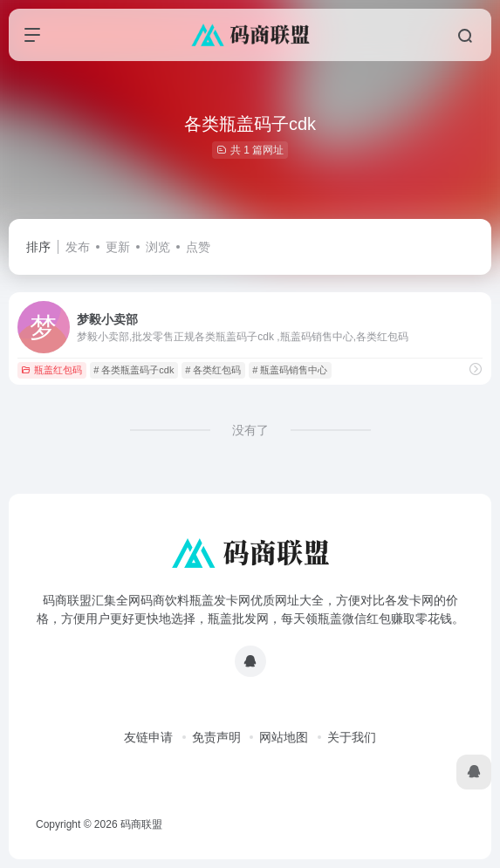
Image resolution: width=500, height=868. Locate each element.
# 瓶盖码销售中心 (290, 370)
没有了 (250, 430)
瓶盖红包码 (51, 370)
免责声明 (216, 737)
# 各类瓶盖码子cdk (134, 370)
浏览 (158, 247)
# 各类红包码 (213, 370)
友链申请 (148, 737)
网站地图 (284, 737)
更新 (118, 247)
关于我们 (352, 737)
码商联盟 (141, 824)
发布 (78, 247)
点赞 (198, 247)
